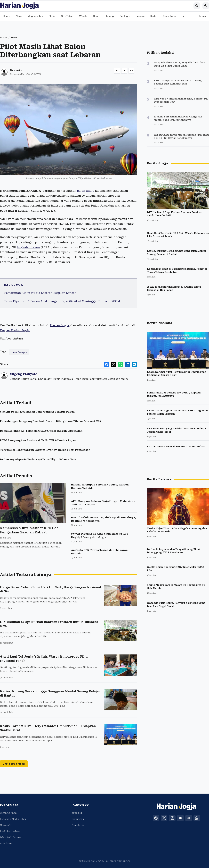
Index (203, 16)
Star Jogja (78, 826)
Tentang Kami (8, 813)
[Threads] (189, 818)
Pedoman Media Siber (13, 819)
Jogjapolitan (36, 16)
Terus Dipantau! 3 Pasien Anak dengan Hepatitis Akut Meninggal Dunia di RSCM (62, 301)
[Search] (197, 6)
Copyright (6, 826)
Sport (96, 16)
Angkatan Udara (28, 247)
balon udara (86, 191)
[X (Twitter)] (164, 818)
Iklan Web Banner (11, 838)
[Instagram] (172, 818)
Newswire (16, 70)
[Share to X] (115, 364)
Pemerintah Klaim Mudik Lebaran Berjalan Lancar (40, 293)
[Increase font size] (131, 71)
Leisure (140, 16)
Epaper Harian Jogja (15, 330)
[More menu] (183, 16)
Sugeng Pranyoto (24, 374)
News (19, 16)
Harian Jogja (59, 325)
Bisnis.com (78, 819)
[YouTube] (180, 818)
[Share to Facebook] (108, 364)
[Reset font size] (124, 71)
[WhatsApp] (197, 818)
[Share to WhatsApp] (121, 364)
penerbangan (19, 352)
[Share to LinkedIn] (128, 364)
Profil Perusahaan (11, 832)
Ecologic (125, 16)
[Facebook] (156, 818)
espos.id (77, 813)
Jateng (110, 16)
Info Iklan (6, 844)
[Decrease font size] (117, 71)
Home (6, 16)
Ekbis (52, 16)
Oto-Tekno (67, 16)
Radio (154, 16)
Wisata (83, 16)
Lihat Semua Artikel (14, 764)
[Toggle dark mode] (206, 6)
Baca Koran (170, 16)
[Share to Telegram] (135, 364)
